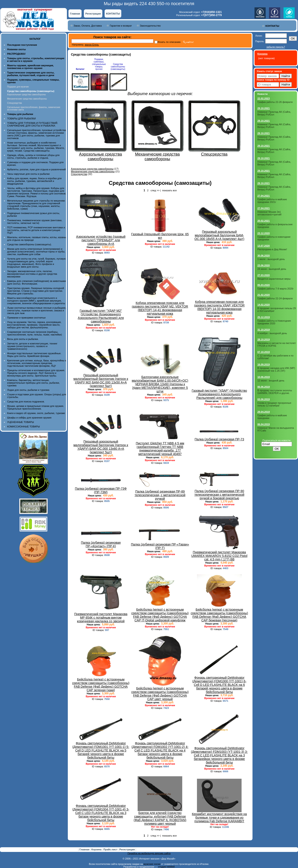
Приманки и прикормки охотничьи (26, 318)
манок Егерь (92, 45)
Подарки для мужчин (18, 87)
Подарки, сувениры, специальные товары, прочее (99, 64)
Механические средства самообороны (27, 99)
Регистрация (93, 14)
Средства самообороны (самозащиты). (29, 244)
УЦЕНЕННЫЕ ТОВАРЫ (21, 422)
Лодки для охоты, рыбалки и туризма (28, 390)
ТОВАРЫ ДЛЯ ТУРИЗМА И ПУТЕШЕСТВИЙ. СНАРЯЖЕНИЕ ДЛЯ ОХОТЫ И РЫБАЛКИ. (33, 124)
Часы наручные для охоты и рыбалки (28, 174)
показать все (169, 190)
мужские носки (152, 864)
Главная (75, 14)
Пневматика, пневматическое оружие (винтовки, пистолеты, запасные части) (35, 222)
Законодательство (150, 26)
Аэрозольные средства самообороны (26, 95)
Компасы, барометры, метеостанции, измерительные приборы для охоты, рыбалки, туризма (33, 383)
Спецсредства (14, 103)
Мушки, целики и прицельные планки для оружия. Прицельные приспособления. (36, 407)
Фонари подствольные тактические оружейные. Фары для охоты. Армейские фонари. (34, 355)
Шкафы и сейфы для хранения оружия (29, 418)
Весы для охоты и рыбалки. (23, 339)
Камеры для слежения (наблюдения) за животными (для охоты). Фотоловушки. (36, 282)
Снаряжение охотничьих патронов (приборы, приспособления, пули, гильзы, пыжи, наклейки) (34, 333)
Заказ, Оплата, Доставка (88, 26)
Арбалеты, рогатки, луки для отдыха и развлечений (36, 169)
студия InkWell (166, 867)
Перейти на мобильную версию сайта (149, 853)
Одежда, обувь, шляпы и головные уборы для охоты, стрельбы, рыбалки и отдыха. (33, 156)
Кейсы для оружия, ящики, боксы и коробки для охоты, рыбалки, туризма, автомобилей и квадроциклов (34, 181)
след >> (155, 190)
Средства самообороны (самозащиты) (118, 67)
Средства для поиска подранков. (26, 402)
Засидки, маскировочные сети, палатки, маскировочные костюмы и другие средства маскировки (32, 274)
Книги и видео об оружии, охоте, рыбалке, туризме (36, 413)
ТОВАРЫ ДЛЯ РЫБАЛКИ (21, 119)
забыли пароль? (276, 47)
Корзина (97, 849)
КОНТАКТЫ (113, 14)
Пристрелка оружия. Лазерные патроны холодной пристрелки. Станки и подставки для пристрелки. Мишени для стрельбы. (36, 291)
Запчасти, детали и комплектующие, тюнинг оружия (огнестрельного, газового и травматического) (32, 346)
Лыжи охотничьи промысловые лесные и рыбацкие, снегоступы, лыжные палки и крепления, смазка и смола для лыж (37, 310)
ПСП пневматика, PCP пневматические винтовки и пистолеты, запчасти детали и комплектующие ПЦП (36, 230)
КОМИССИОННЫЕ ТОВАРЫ (23, 427)
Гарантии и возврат (121, 26)
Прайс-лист (111, 849)
